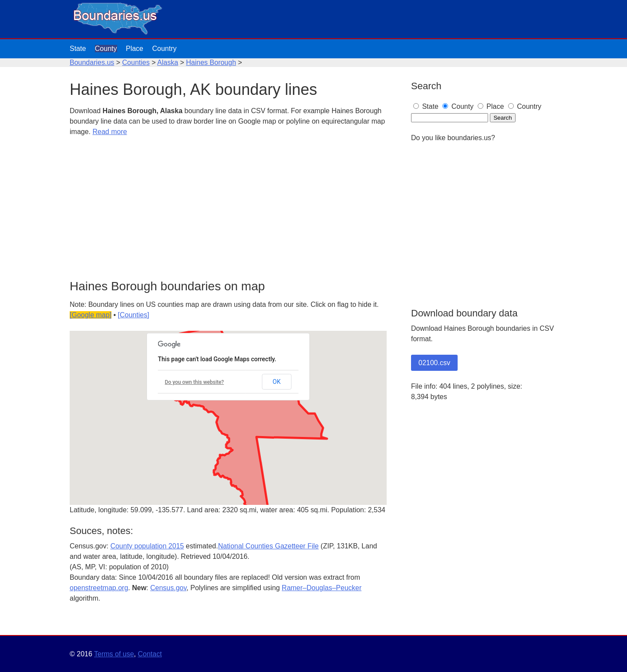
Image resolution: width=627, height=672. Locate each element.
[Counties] (134, 315)
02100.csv (434, 363)
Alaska (168, 62)
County (106, 49)
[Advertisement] (228, 208)
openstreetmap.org (99, 588)
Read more (110, 132)
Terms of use (114, 654)
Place (135, 49)
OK (276, 382)
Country (164, 49)
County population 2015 (147, 546)
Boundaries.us (92, 62)
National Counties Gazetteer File (268, 546)
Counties (136, 62)
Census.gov (168, 588)
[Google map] (91, 315)
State (78, 49)
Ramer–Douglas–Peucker (322, 588)
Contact (150, 654)
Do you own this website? (195, 382)
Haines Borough (211, 62)
